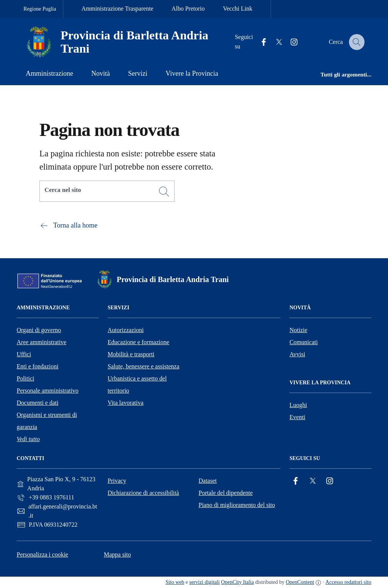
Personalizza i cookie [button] (42, 554)
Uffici (24, 354)
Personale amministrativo (48, 391)
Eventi (297, 417)
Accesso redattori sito (348, 582)
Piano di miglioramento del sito (237, 505)
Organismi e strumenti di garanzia (47, 421)
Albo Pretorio (188, 9)
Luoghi (298, 405)
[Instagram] (330, 481)
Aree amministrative (41, 342)
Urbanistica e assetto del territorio (137, 384)
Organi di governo (39, 330)
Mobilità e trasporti (131, 354)
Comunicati (304, 342)
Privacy (117, 481)
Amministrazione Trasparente (117, 9)
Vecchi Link (238, 9)
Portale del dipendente (226, 493)
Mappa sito (117, 554)
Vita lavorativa (126, 403)
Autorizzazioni (126, 330)
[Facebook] (296, 481)
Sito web (175, 582)
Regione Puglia (40, 9)
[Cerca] (164, 192)
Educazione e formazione (138, 342)
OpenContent (300, 582)
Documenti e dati (38, 403)
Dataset (208, 481)
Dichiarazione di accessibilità (143, 493)
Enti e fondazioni (38, 366)
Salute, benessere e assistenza (143, 366)
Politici (25, 378)
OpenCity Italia (237, 582)
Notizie (298, 330)
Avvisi (297, 354)
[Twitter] (313, 481)
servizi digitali (204, 582)
